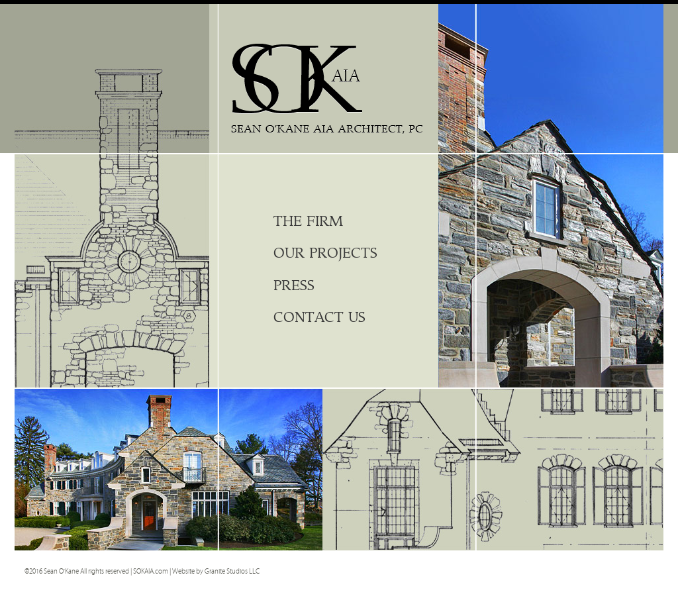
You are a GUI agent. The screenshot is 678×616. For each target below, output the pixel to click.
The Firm (308, 222)
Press (294, 286)
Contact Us (319, 318)
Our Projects (325, 253)
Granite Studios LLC (232, 571)
